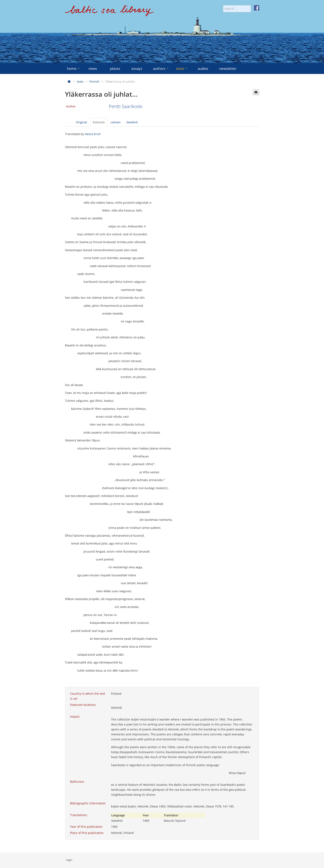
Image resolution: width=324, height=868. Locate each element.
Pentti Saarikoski (126, 106)
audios (203, 68)
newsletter (228, 68)
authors (161, 68)
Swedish (132, 122)
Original (81, 122)
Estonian (99, 122)
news (93, 68)
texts (182, 68)
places (115, 68)
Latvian (116, 122)
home (74, 68)
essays (137, 68)
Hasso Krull (93, 134)
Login (69, 860)
